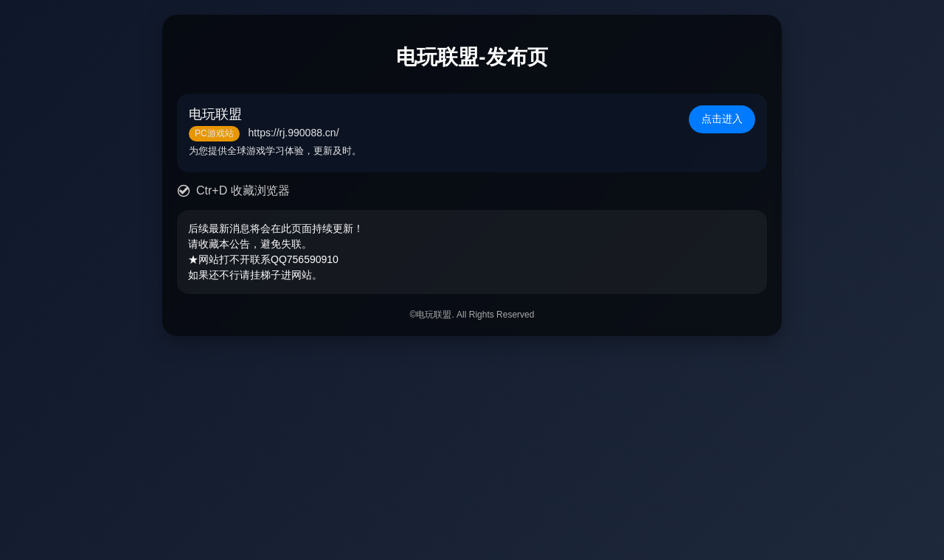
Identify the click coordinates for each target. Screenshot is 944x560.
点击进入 (722, 119)
